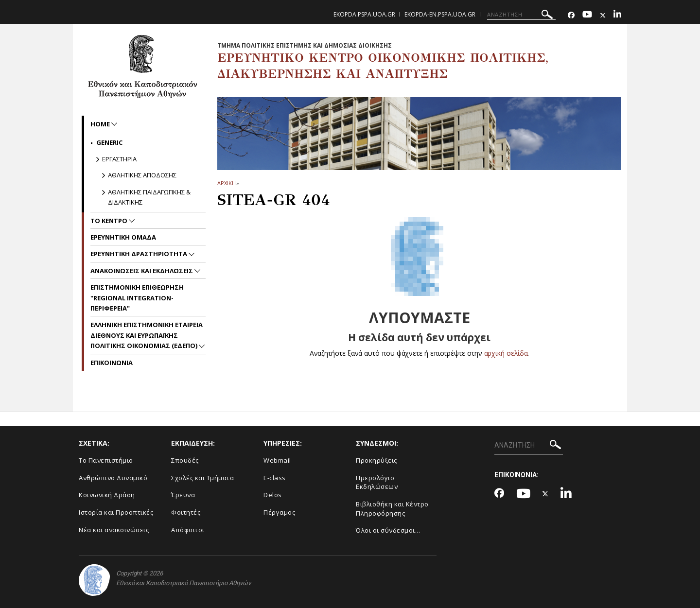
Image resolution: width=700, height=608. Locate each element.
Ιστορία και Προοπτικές (116, 512)
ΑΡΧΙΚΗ (226, 183)
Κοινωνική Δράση (107, 495)
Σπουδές (185, 460)
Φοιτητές (186, 512)
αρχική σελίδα (506, 353)
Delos (273, 495)
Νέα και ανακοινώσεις (114, 530)
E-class (275, 478)
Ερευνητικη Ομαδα (123, 237)
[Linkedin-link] (617, 15)
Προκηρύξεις (376, 460)
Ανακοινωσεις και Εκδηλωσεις (142, 271)
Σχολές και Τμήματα (202, 478)
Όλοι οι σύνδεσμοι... (388, 530)
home (101, 124)
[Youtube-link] (587, 15)
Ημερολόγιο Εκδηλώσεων (377, 482)
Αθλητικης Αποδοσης (142, 175)
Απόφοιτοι (188, 530)
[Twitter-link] (603, 15)
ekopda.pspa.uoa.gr (364, 14)
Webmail (277, 460)
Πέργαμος (279, 512)
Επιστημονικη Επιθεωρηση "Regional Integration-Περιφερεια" (137, 298)
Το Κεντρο (110, 221)
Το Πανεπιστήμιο (106, 460)
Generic (109, 142)
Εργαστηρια (119, 159)
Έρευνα (183, 495)
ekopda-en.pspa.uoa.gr (440, 14)
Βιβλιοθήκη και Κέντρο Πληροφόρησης (392, 509)
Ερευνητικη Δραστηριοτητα (140, 254)
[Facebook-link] (571, 15)
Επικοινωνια (112, 363)
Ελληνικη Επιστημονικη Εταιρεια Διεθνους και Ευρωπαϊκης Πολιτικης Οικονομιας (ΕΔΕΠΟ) (147, 335)
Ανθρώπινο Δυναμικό (113, 478)
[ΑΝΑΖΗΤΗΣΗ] (521, 15)
